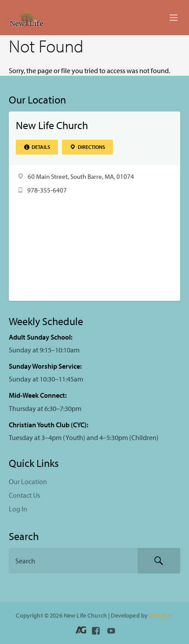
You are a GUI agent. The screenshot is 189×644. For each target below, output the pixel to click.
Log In (18, 509)
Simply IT (161, 615)
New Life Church (52, 125)
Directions (87, 147)
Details (37, 147)
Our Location (28, 481)
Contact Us (24, 495)
